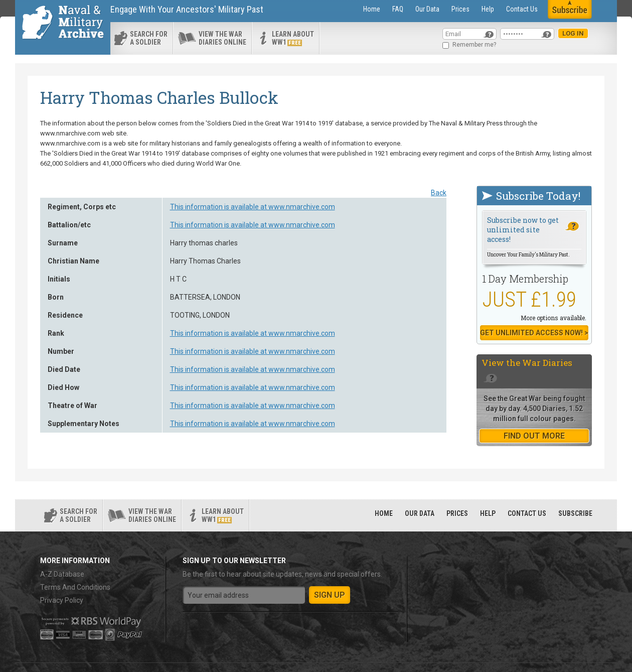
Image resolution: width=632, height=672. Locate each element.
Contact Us (522, 9)
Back (439, 193)
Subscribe (575, 513)
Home (372, 9)
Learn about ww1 (293, 38)
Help (488, 9)
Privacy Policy (62, 600)
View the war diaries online (222, 38)
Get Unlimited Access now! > (534, 333)
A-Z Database (62, 574)
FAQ (398, 9)
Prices (460, 9)
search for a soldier (149, 38)
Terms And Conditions (75, 587)
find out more (534, 436)
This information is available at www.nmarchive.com (253, 207)
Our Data (427, 9)
